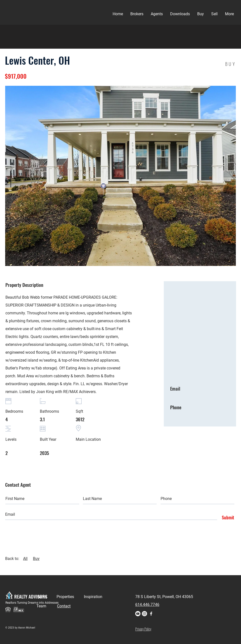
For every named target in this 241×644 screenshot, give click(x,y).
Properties (70, 597)
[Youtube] (138, 614)
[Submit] (227, 518)
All (25, 559)
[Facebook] (151, 614)
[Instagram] (144, 614)
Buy (36, 559)
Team (47, 606)
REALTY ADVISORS (31, 596)
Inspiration (93, 597)
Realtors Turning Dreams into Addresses (32, 603)
